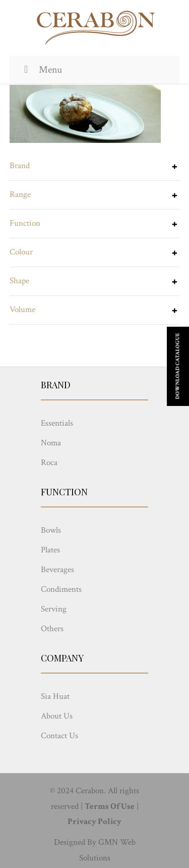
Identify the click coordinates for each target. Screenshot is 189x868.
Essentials (57, 423)
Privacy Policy (94, 822)
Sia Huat (55, 696)
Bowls (51, 530)
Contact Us (59, 736)
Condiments (61, 589)
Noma (51, 443)
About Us (57, 716)
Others (52, 629)
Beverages (57, 570)
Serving (54, 609)
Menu (41, 70)
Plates (50, 550)
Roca (49, 463)
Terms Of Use (110, 806)
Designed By (75, 842)
